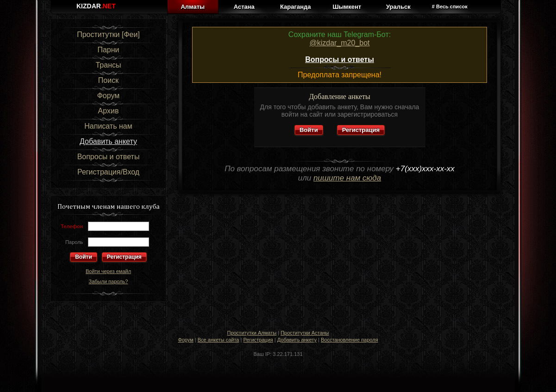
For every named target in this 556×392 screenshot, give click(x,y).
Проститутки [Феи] (108, 34)
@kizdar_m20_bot (339, 43)
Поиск (108, 80)
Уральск (398, 7)
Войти (309, 130)
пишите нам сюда (347, 178)
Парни (108, 50)
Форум (109, 96)
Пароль (74, 242)
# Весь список (450, 6)
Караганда (295, 7)
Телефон (72, 226)
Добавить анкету (108, 141)
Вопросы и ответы (109, 157)
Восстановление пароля (350, 340)
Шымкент (347, 7)
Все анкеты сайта (219, 340)
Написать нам (108, 126)
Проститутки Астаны (305, 333)
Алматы (193, 7)
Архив (109, 111)
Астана (244, 7)
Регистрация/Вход (108, 172)
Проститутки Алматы (252, 333)
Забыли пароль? (109, 281)
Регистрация (124, 257)
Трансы (108, 65)
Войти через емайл (108, 271)
